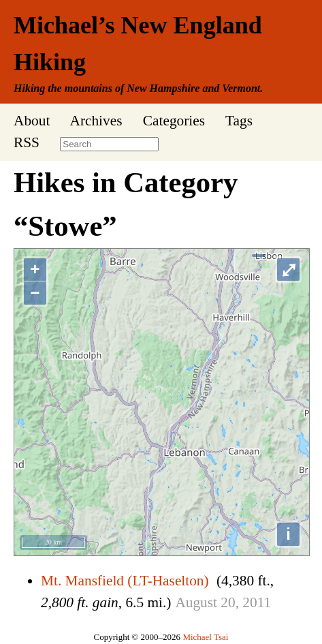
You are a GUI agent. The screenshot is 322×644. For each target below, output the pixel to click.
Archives (96, 121)
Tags (239, 121)
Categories (174, 121)
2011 (257, 602)
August (196, 602)
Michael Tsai (205, 637)
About (32, 121)
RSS (27, 142)
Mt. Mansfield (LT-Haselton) (125, 581)
